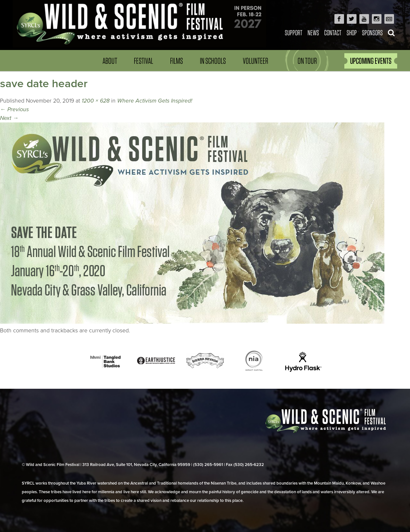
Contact (333, 33)
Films (176, 61)
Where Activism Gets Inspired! (155, 101)
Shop (352, 33)
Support (294, 33)
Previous (14, 109)
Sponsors (372, 33)
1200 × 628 (96, 101)
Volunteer (255, 61)
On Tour (307, 61)
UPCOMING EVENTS (371, 61)
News (313, 33)
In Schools (213, 61)
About (110, 61)
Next (9, 118)
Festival (143, 61)
